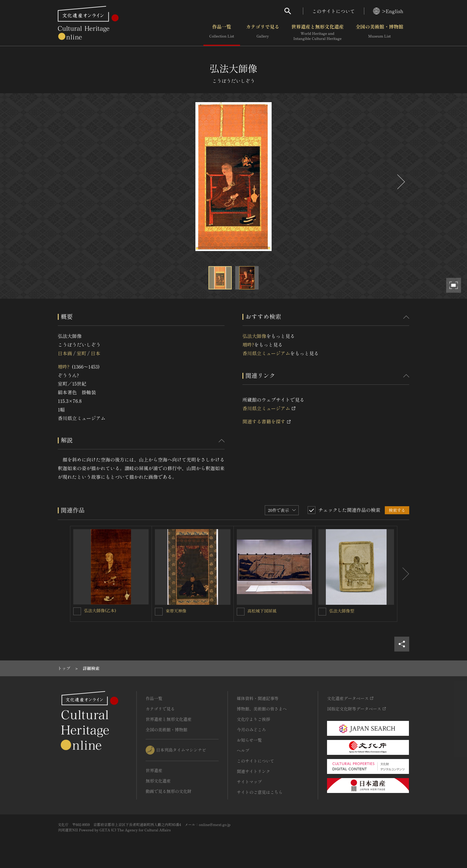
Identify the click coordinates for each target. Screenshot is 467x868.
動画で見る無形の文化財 (169, 791)
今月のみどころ (251, 730)
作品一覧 (222, 32)
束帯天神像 (176, 611)
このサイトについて (334, 11)
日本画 (65, 353)
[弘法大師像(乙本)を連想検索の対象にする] (77, 611)
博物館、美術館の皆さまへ (262, 709)
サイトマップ (249, 782)
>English (388, 11)
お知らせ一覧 (249, 740)
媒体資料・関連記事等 (258, 698)
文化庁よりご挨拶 (253, 719)
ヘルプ (243, 750)
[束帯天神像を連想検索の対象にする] (159, 612)
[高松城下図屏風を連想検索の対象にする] (241, 612)
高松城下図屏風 (262, 611)
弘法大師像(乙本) (100, 610)
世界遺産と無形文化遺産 (317, 32)
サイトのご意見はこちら (260, 792)
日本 (96, 353)
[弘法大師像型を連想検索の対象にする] (322, 612)
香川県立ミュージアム (266, 353)
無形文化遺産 (158, 781)
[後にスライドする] (400, 182)
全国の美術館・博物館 (379, 32)
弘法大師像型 (342, 611)
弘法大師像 (254, 336)
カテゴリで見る (263, 32)
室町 (81, 353)
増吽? (64, 367)
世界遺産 (154, 770)
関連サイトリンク (253, 771)
